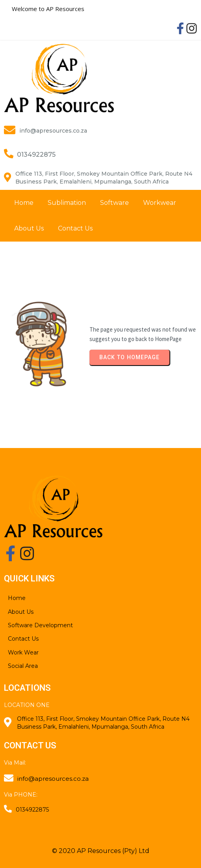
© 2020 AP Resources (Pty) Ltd (101, 851)
